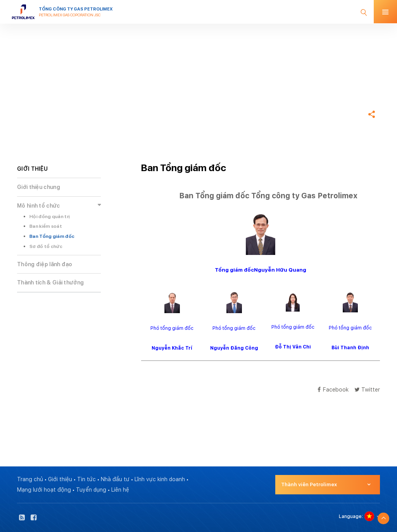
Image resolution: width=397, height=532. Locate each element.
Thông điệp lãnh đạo (45, 264)
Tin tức (86, 479)
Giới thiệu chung (39, 187)
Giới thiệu (60, 479)
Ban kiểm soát (46, 226)
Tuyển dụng (91, 490)
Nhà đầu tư (115, 479)
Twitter (367, 389)
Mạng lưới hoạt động (44, 490)
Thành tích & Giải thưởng (50, 282)
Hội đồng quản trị (50, 217)
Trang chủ (31, 91)
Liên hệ (120, 490)
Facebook (333, 389)
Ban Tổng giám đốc (52, 236)
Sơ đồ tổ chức (46, 246)
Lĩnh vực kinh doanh (160, 479)
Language (350, 516)
